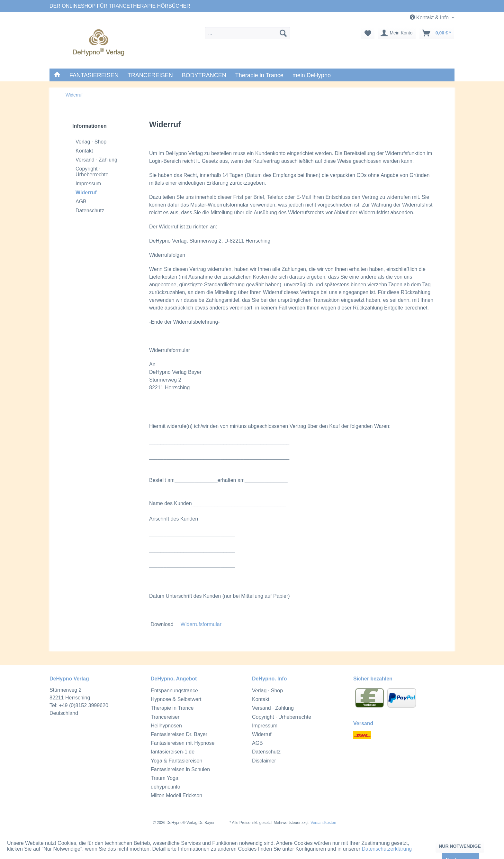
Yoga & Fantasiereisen (176, 761)
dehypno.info (166, 787)
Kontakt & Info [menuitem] (430, 17)
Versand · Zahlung (96, 160)
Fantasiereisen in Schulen (180, 769)
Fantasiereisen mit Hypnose (183, 743)
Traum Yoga (165, 778)
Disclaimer (264, 761)
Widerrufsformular (201, 624)
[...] (248, 33)
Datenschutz (90, 211)
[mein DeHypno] (312, 75)
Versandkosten (323, 823)
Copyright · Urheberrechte (92, 172)
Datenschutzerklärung (387, 849)
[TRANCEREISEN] (150, 75)
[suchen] (283, 33)
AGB (81, 202)
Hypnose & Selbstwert (176, 699)
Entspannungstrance (174, 691)
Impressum (88, 184)
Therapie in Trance (172, 708)
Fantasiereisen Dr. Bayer (179, 734)
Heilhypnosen (166, 726)
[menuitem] (248, 33)
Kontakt (84, 151)
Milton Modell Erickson (176, 795)
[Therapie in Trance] (259, 75)
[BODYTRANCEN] (204, 75)
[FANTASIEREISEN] (94, 75)
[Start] (57, 75)
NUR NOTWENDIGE (460, 846)
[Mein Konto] (397, 33)
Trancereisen (166, 717)
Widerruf (86, 193)
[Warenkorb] (437, 33)
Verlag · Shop (91, 142)
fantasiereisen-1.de (173, 752)
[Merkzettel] (368, 33)
